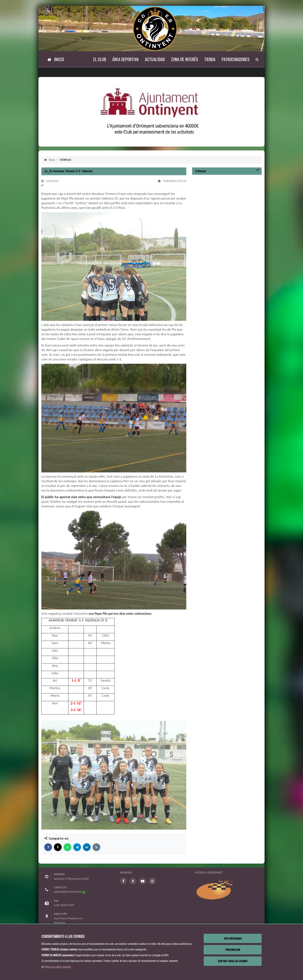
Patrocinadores (236, 59)
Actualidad (155, 59)
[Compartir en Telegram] (77, 847)
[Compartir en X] (58, 847)
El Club (100, 59)
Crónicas (65, 160)
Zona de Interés (185, 59)
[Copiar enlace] (96, 847)
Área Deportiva (126, 59)
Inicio (50, 160)
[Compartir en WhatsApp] (67, 847)
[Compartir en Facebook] (48, 847)
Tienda (210, 59)
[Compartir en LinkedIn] (87, 847)
